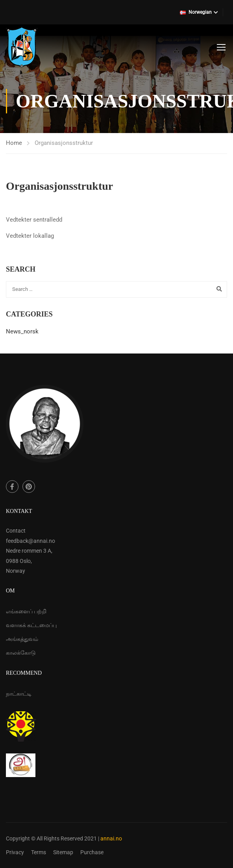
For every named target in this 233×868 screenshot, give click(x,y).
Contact (16, 531)
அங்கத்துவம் (22, 639)
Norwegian (196, 12)
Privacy (15, 852)
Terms (39, 852)
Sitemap (63, 852)
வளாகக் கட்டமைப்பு (31, 625)
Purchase (92, 852)
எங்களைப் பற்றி (26, 611)
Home (14, 143)
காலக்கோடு (21, 653)
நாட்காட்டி (19, 694)
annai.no (111, 838)
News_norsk (22, 331)
